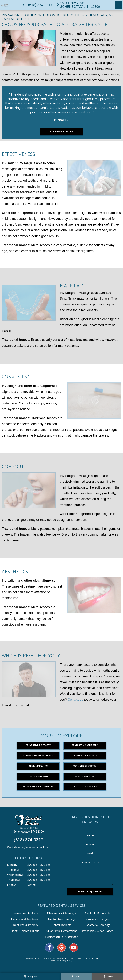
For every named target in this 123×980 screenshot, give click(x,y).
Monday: (13, 865)
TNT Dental (95, 958)
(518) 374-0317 (37, 5)
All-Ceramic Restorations (38, 787)
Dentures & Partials (85, 756)
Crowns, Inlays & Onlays (38, 756)
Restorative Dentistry (85, 745)
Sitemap (56, 958)
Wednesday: (15, 875)
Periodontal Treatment (25, 919)
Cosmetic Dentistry (85, 766)
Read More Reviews (62, 131)
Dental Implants (38, 766)
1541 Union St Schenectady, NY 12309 (29, 830)
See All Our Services (85, 787)
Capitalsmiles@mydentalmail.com (28, 847)
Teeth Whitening (38, 776)
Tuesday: (13, 870)
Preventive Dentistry (38, 745)
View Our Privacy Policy (62, 960)
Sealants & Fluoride (98, 913)
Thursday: (13, 880)
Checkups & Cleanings (62, 913)
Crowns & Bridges (98, 919)
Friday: (12, 885)
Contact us (75, 700)
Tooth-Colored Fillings (25, 931)
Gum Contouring (85, 776)
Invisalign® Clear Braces (98, 931)
